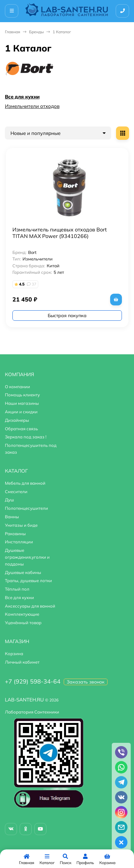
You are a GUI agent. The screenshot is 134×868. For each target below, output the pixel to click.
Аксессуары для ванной (30, 606)
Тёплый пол (17, 589)
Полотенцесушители (26, 508)
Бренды (36, 32)
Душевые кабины (23, 572)
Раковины (15, 534)
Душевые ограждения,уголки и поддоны (27, 557)
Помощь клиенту (22, 395)
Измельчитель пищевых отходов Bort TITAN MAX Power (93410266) (60, 233)
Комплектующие (22, 614)
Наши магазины (22, 403)
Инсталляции (19, 542)
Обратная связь (21, 429)
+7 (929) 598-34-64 (33, 681)
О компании (17, 387)
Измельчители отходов (32, 106)
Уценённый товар (23, 623)
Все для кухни (22, 97)
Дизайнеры (17, 420)
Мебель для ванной (25, 483)
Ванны (12, 517)
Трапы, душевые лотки (28, 581)
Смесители (16, 492)
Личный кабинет (22, 662)
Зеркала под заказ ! (26, 437)
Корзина (14, 654)
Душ (9, 500)
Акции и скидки (21, 412)
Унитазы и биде (21, 525)
